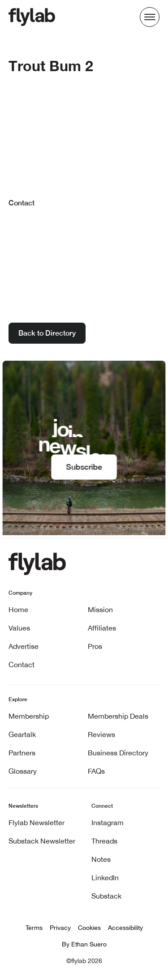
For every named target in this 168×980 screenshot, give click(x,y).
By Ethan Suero (84, 944)
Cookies (89, 928)
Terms (34, 928)
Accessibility (125, 928)
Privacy (60, 928)
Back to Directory (47, 333)
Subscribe (84, 467)
